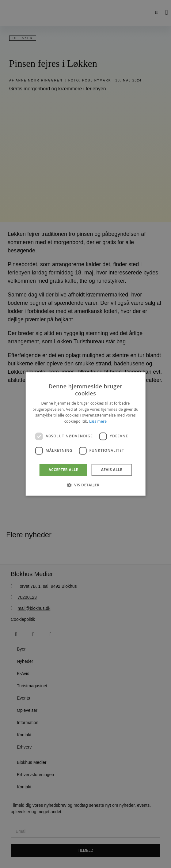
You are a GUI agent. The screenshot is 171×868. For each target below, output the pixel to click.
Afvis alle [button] (112, 470)
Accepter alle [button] (63, 470)
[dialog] (86, 434)
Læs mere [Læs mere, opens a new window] (98, 421)
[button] (85, 485)
